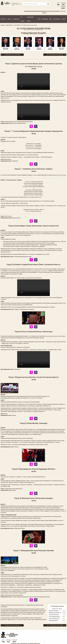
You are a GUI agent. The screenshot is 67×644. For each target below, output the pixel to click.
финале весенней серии (59, 175)
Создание (62, 640)
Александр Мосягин (6, 43)
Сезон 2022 (17, 25)
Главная (3, 25)
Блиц (39, 19)
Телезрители (57, 19)
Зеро (50, 19)
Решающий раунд (30, 19)
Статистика (16, 19)
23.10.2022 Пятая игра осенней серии (11, 55)
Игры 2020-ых (9, 25)
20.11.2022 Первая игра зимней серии (56, 55)
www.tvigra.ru (43, 636)
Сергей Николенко (17, 43)
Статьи (63, 19)
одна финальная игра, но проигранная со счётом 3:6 (34, 271)
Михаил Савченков (39, 43)
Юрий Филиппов (50, 43)
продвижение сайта (63, 641)
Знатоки (3, 19)
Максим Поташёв (28, 43)
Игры (9, 19)
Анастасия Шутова (61, 43)
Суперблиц (45, 19)
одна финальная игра (51, 335)
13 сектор (22, 19)
